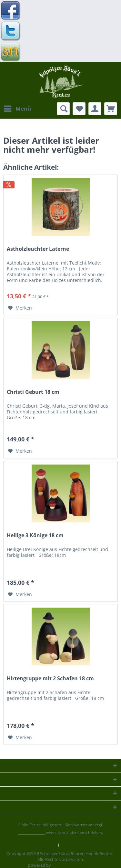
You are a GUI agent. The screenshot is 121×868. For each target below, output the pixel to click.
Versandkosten (31, 832)
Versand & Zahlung (80, 845)
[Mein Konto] (95, 109)
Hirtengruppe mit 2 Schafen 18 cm (50, 678)
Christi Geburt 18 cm (33, 392)
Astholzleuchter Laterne (38, 249)
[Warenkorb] (111, 109)
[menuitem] (17, 109)
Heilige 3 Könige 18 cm (35, 535)
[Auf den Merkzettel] (20, 308)
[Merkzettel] (79, 109)
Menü (17, 108)
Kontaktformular (39, 845)
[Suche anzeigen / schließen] (63, 109)
